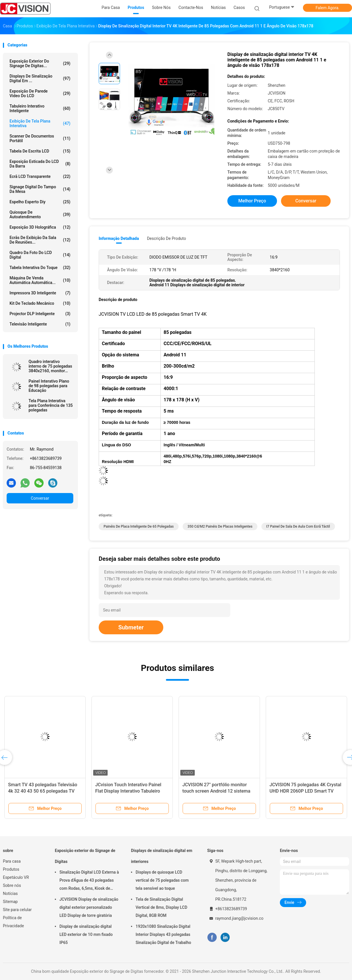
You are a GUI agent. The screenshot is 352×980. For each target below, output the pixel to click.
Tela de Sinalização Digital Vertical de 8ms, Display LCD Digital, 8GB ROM (161, 907)
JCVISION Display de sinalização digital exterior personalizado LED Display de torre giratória (89, 907)
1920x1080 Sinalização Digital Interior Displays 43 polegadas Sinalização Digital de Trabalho (163, 934)
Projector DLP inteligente (40, 314)
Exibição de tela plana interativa (40, 123)
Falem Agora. (327, 8)
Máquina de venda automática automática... (40, 280)
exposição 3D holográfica (40, 227)
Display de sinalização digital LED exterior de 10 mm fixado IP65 (86, 934)
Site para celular (17, 910)
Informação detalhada (119, 238)
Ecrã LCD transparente (40, 176)
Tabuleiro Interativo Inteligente (40, 108)
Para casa (12, 861)
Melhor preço (252, 201)
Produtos (11, 869)
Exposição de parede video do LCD (40, 93)
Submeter (131, 627)
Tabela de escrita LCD (40, 151)
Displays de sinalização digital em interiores (162, 856)
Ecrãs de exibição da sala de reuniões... (40, 240)
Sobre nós (12, 885)
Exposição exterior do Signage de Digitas (85, 856)
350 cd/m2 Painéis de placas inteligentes (220, 526)
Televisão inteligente (40, 324)
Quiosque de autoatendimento (40, 215)
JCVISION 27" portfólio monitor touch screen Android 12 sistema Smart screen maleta (216, 791)
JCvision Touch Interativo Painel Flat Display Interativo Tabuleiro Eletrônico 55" (128, 791)
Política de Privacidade (13, 922)
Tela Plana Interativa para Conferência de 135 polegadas (51, 405)
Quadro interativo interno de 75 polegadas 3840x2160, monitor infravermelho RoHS (50, 366)
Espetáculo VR (16, 877)
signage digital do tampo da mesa (40, 189)
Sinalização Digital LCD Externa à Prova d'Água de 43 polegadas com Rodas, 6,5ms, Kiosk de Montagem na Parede (89, 881)
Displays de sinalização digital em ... (40, 78)
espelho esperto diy (40, 202)
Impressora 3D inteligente (40, 293)
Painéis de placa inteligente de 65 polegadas (139, 526)
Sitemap (10, 902)
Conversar (40, 498)
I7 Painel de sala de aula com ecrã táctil (298, 526)
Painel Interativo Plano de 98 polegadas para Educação (49, 386)
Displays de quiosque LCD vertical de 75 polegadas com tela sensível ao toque (162, 880)
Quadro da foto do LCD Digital (40, 255)
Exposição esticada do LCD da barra (40, 164)
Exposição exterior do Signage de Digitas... (40, 63)
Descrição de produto (166, 238)
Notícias (10, 894)
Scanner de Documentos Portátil (40, 138)
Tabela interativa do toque (40, 268)
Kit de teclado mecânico (40, 303)
